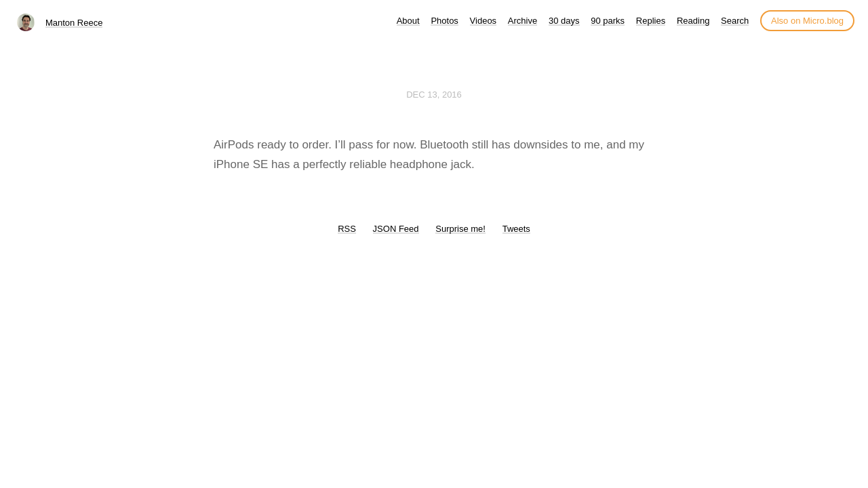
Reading (693, 21)
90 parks (608, 21)
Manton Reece (74, 23)
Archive (522, 21)
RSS (347, 229)
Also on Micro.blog (807, 21)
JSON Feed (396, 229)
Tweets (516, 229)
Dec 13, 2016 (434, 95)
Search (735, 21)
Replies (651, 21)
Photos (444, 21)
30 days (564, 21)
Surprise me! (460, 229)
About (408, 21)
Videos (484, 21)
